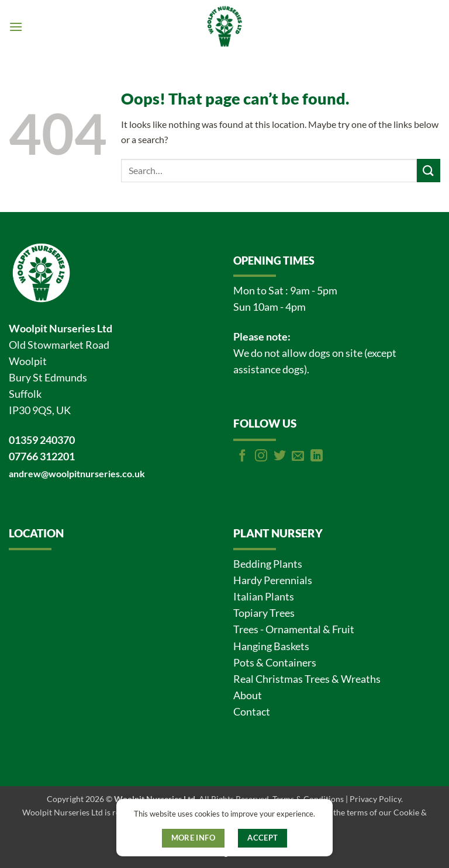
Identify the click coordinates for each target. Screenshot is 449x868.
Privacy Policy (375, 799)
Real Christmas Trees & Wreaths (307, 679)
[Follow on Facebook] (242, 456)
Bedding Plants (268, 564)
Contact (252, 712)
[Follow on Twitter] (280, 456)
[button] (16, 27)
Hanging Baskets (271, 646)
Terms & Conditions (308, 799)
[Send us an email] (298, 456)
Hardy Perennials (273, 580)
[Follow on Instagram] (261, 456)
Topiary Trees (264, 613)
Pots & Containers (275, 663)
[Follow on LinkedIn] (317, 456)
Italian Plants (264, 597)
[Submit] (429, 170)
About (248, 695)
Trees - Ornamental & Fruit (294, 629)
